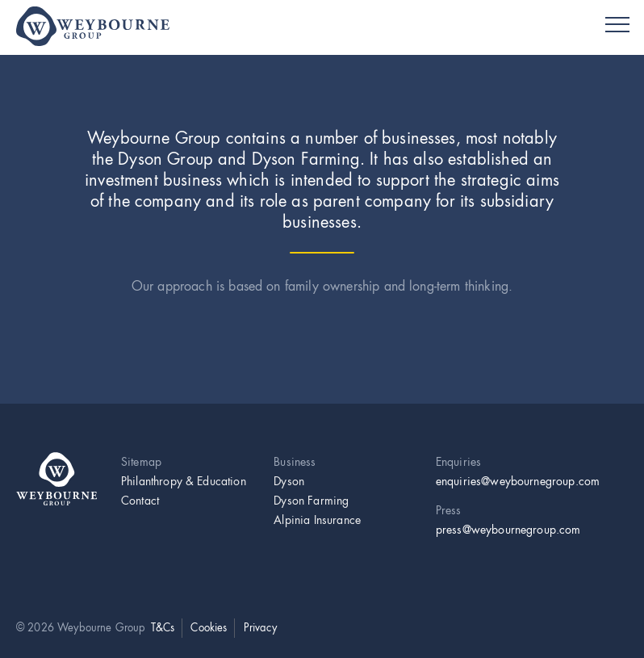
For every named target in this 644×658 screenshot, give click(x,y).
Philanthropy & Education (184, 481)
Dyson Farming (311, 501)
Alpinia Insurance (317, 520)
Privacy (260, 628)
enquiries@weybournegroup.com (518, 481)
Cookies (209, 628)
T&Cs (163, 628)
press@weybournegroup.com (508, 530)
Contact (140, 501)
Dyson (289, 481)
